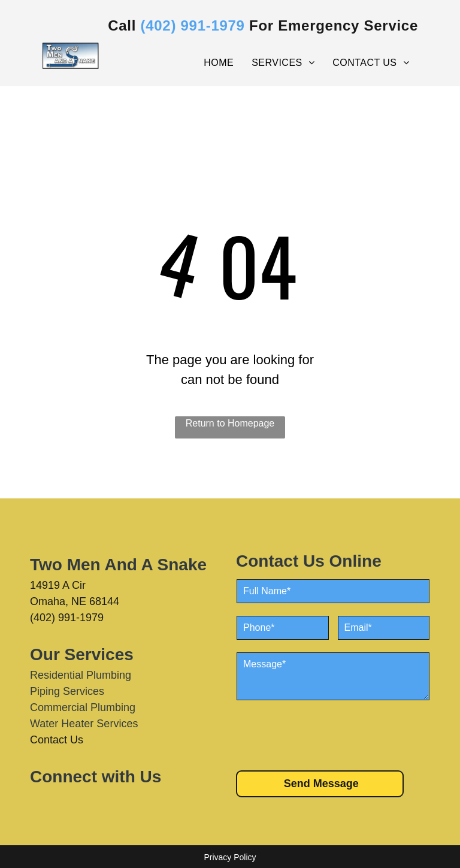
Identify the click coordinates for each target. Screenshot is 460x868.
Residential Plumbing (81, 675)
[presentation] (328, 734)
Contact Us (57, 740)
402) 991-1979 (195, 25)
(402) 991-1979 (67, 618)
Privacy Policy (230, 857)
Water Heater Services (84, 724)
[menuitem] (219, 63)
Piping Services (67, 691)
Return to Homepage (230, 423)
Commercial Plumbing (83, 707)
